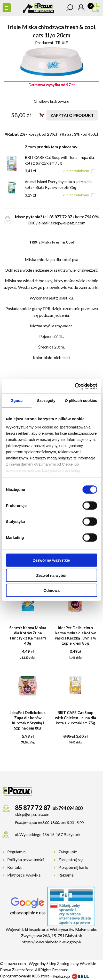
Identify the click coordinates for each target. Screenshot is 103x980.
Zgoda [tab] (17, 400)
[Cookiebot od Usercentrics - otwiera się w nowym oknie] (74, 386)
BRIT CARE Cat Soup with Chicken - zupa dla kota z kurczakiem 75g (76, 718)
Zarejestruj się (71, 859)
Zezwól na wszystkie (51, 560)
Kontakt (14, 867)
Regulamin (16, 852)
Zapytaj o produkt (72, 115)
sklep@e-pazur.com (68, 223)
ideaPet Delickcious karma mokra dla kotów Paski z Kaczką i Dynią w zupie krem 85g (76, 635)
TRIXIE (62, 42)
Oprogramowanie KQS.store (25, 976)
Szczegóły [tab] (46, 400)
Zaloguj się (68, 852)
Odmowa (51, 590)
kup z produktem (76, 171)
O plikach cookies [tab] (81, 400)
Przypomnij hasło (73, 867)
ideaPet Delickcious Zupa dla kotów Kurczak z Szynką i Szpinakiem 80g (28, 720)
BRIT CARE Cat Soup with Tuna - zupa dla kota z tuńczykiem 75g (59, 160)
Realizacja (71, 976)
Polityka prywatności (26, 859)
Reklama (66, 875)
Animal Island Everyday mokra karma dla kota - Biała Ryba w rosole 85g (58, 184)
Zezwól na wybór (52, 575)
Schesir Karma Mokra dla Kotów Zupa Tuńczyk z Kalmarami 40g (28, 635)
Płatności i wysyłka (24, 875)
